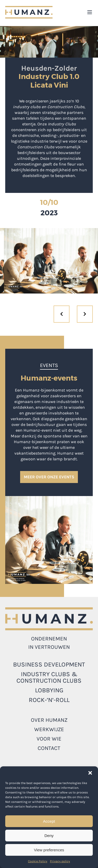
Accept (49, 821)
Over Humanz (49, 720)
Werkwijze (49, 729)
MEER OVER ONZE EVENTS (49, 477)
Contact (49, 748)
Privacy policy (60, 861)
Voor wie (49, 739)
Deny (49, 836)
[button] (90, 773)
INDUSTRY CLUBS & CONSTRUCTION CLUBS (49, 677)
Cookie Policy (38, 861)
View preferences (49, 850)
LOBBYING (49, 690)
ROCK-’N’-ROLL (49, 700)
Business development (49, 664)
